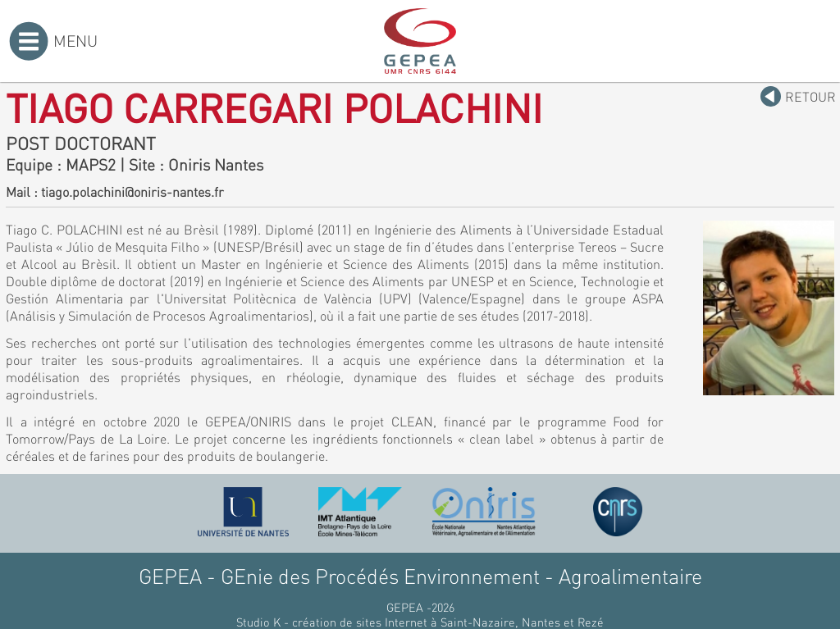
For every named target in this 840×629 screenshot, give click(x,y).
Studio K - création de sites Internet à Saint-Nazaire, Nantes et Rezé (420, 622)
